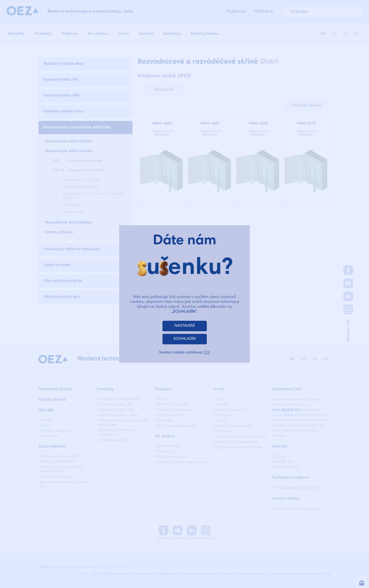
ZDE (207, 353)
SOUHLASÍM (185, 339)
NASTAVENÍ (185, 326)
